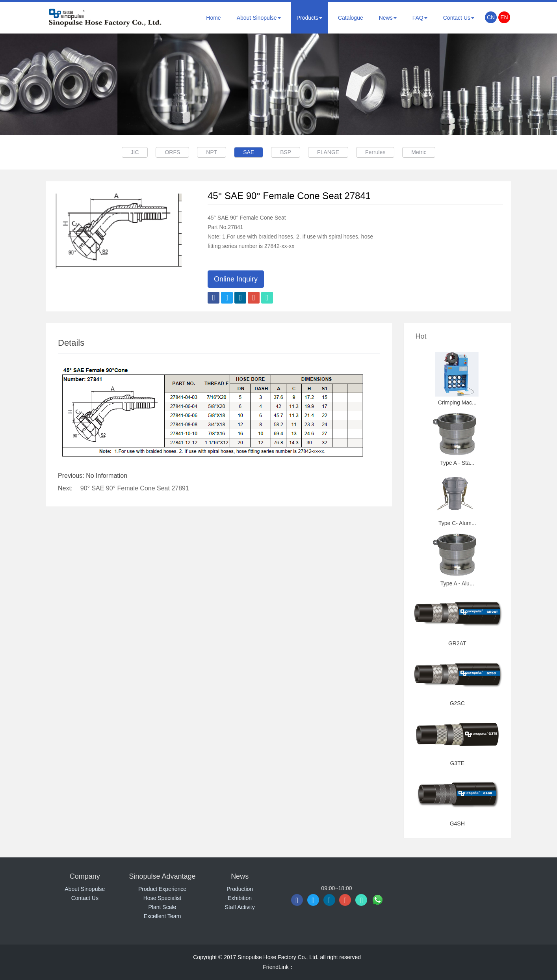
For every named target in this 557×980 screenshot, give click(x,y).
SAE (247, 152)
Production (240, 889)
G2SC (457, 703)
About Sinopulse (259, 18)
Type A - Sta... (457, 463)
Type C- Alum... (457, 523)
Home (213, 18)
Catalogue (351, 18)
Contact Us (459, 18)
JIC (126, 152)
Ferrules (381, 152)
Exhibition (240, 898)
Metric (427, 152)
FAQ (420, 18)
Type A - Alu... (457, 583)
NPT (208, 152)
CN (491, 17)
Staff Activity (240, 907)
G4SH (457, 823)
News (388, 18)
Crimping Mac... (457, 402)
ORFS (166, 152)
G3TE (457, 763)
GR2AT (457, 643)
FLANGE (332, 152)
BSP (287, 152)
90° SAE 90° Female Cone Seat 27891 (135, 488)
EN (504, 17)
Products (309, 18)
